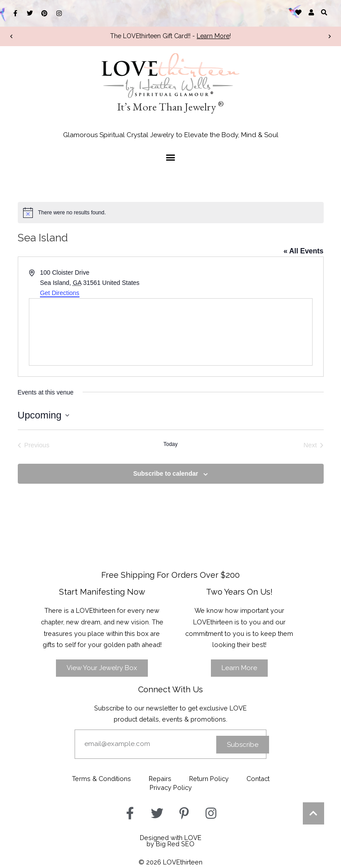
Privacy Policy (171, 787)
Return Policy (209, 779)
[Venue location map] (171, 332)
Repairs (160, 779)
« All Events (303, 251)
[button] (324, 12)
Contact (258, 779)
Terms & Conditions (101, 779)
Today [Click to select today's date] (170, 444)
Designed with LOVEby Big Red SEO (171, 841)
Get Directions (60, 293)
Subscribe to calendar (166, 473)
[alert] (171, 213)
